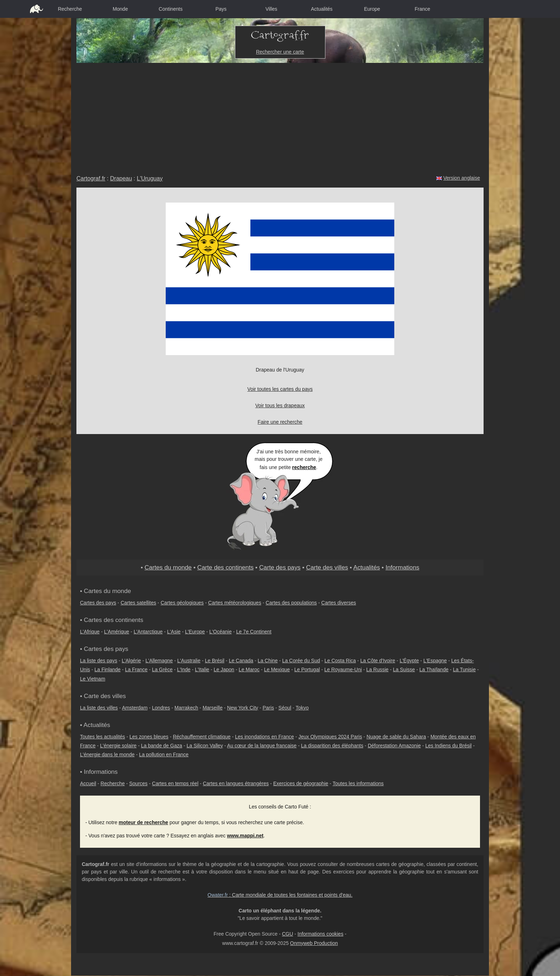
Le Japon (224, 669)
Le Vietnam (93, 679)
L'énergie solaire (118, 746)
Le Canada (241, 661)
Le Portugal (307, 669)
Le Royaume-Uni (343, 669)
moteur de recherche (143, 822)
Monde (120, 9)
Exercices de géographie (301, 783)
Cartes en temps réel (175, 783)
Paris (268, 708)
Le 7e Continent (254, 632)
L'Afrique (90, 632)
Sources (138, 783)
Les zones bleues (149, 737)
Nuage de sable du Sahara (396, 737)
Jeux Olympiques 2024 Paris (330, 737)
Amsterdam (135, 708)
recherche (304, 467)
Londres (161, 708)
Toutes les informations (358, 783)
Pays (221, 9)
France (422, 9)
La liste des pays (99, 661)
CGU (287, 934)
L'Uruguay (150, 178)
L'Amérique (116, 632)
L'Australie (189, 661)
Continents (171, 9)
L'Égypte (409, 661)
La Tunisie (464, 669)
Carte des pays (280, 567)
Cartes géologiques (182, 603)
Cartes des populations (291, 603)
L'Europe (195, 632)
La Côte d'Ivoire (378, 661)
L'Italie (202, 669)
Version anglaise (462, 178)
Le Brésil (215, 661)
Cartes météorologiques (235, 603)
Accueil (88, 783)
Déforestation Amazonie (394, 746)
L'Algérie (131, 661)
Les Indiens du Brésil (449, 746)
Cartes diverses (339, 603)
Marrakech (186, 708)
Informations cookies (320, 934)
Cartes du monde (168, 567)
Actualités (322, 9)
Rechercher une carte (280, 52)
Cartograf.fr (91, 178)
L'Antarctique (148, 632)
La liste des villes (99, 708)
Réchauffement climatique (202, 737)
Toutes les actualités (102, 737)
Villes (271, 9)
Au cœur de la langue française (262, 746)
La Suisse (404, 669)
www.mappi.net (245, 836)
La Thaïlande (434, 669)
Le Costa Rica (340, 661)
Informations (402, 567)
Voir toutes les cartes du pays (280, 389)
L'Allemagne (159, 661)
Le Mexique (277, 669)
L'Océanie (221, 632)
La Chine (268, 661)
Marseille (212, 708)
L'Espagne (435, 661)
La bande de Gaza (162, 746)
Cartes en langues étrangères (236, 783)
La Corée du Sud (301, 661)
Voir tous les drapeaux (280, 405)
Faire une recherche (280, 422)
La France (136, 669)
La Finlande (107, 669)
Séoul (285, 708)
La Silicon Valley (205, 746)
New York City (243, 708)
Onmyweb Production (314, 943)
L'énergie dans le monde (107, 755)
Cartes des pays (98, 603)
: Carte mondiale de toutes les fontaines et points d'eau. (280, 895)
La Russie (377, 669)
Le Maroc (249, 669)
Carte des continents (225, 567)
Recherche (70, 9)
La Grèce (162, 669)
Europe (372, 9)
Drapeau (121, 178)
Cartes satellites (139, 603)
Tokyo (302, 708)
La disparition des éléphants (332, 746)
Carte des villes (327, 567)
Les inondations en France (264, 737)
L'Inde (184, 669)
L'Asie (174, 632)
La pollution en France (164, 755)
